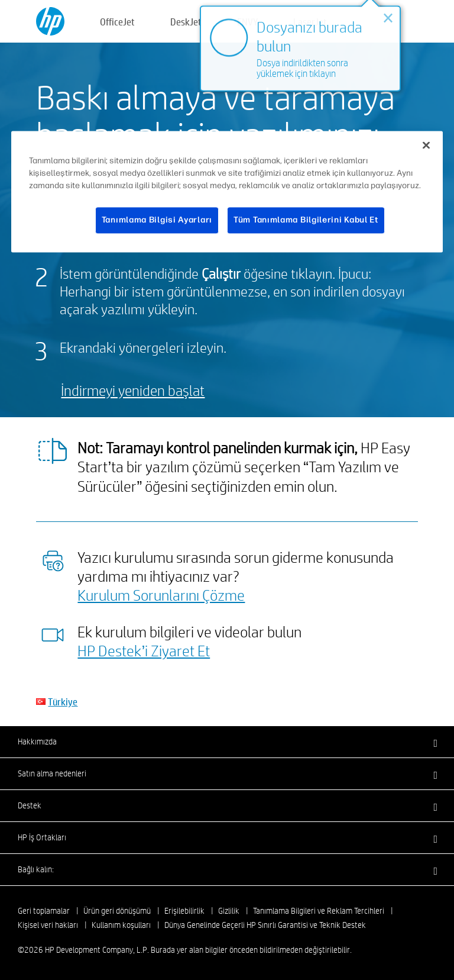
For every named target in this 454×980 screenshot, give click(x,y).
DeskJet (186, 22)
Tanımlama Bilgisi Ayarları (157, 220)
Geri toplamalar (44, 911)
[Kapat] (426, 146)
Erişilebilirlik (184, 911)
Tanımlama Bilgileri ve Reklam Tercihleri (319, 911)
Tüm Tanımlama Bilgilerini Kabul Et (306, 220)
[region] (227, 192)
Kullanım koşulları (121, 925)
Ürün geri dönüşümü (117, 911)
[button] (227, 742)
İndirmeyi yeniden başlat (133, 390)
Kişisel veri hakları (48, 925)
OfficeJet (117, 22)
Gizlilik (229, 911)
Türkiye (63, 702)
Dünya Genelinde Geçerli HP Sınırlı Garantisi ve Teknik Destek (265, 925)
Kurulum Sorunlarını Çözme (161, 595)
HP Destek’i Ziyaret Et (144, 650)
